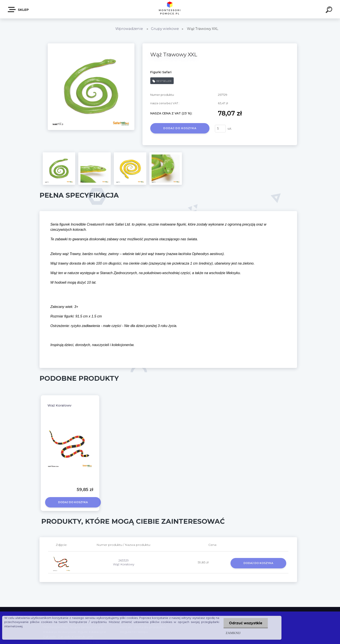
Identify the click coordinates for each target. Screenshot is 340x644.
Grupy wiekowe (165, 29)
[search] (330, 10)
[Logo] (170, 9)
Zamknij (233, 633)
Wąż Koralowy (59, 405)
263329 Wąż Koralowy (124, 562)
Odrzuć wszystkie (246, 623)
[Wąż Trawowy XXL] (91, 45)
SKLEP (19, 10)
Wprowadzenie (129, 29)
